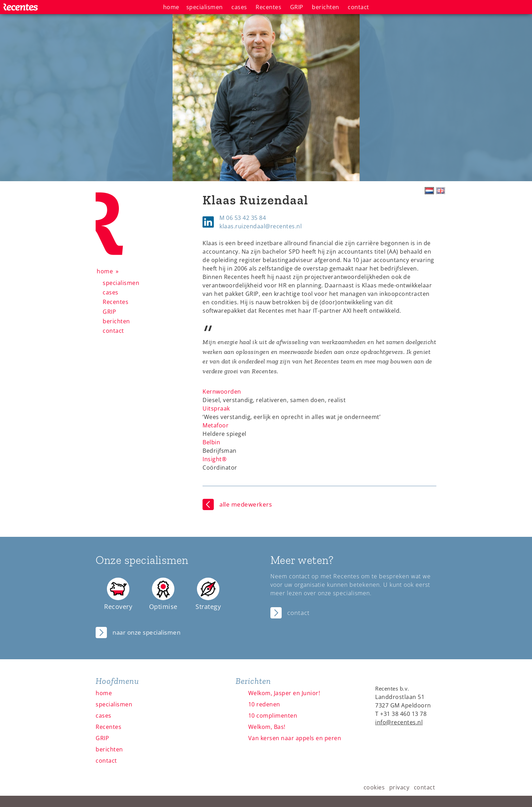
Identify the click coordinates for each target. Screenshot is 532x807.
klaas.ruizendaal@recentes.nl (261, 226)
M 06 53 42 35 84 (243, 218)
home (105, 271)
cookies (374, 787)
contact (113, 331)
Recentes (116, 302)
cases (111, 292)
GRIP (109, 312)
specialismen (121, 283)
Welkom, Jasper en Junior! (284, 693)
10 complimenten (273, 716)
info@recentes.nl (399, 722)
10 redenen (264, 704)
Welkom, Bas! (267, 727)
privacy (399, 787)
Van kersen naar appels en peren (295, 738)
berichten (116, 321)
